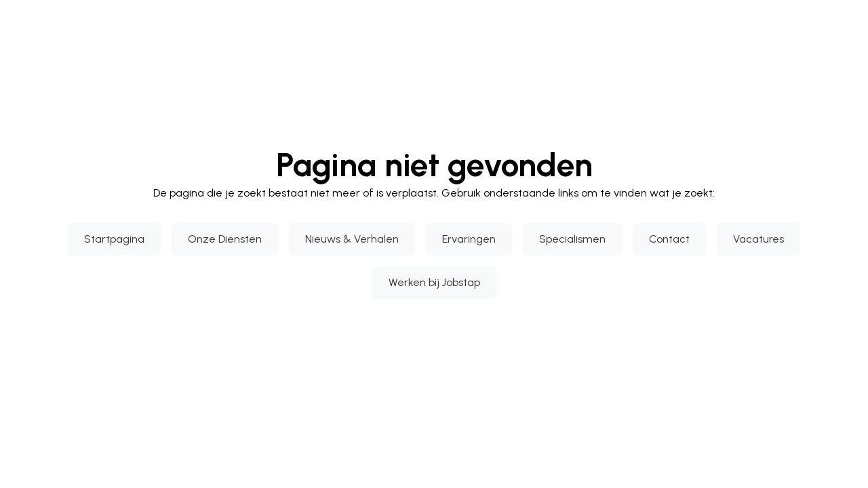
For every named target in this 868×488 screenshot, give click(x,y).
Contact (669, 239)
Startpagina (114, 239)
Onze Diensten (225, 239)
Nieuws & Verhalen (352, 239)
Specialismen (572, 239)
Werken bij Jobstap (434, 282)
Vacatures (758, 239)
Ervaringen (469, 239)
